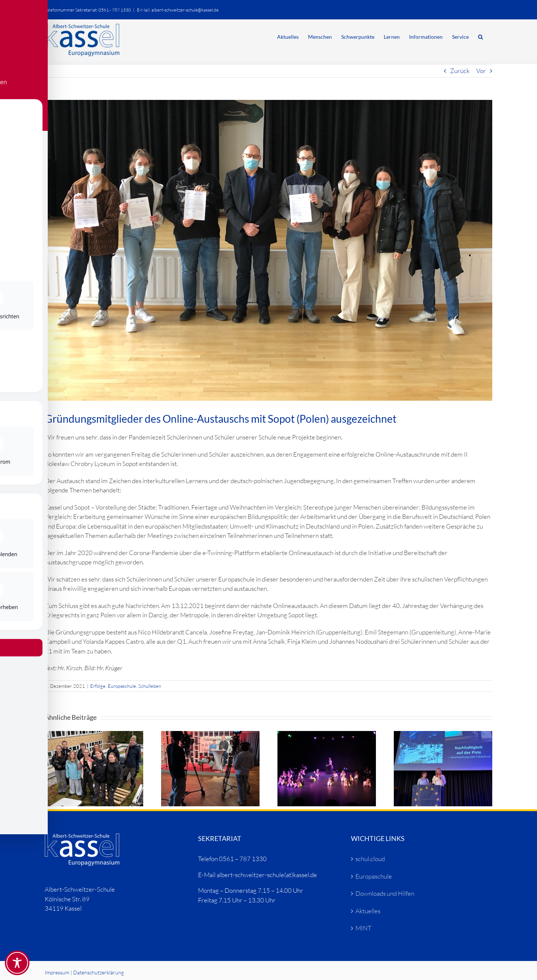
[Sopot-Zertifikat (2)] (268, 250)
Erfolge (98, 686)
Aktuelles (368, 911)
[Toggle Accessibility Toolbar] (17, 963)
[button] (481, 36)
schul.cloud (370, 859)
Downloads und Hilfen (385, 893)
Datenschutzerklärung (98, 972)
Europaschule (122, 686)
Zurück (460, 71)
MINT (363, 928)
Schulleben (150, 686)
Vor (481, 71)
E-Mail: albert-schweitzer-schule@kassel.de (178, 10)
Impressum (57, 972)
